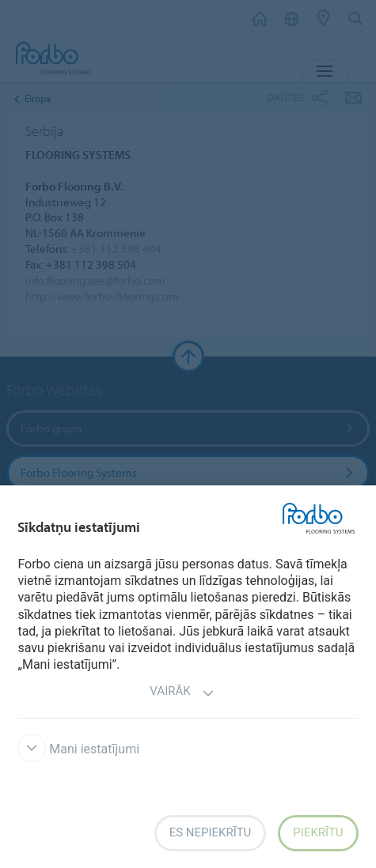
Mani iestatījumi (78, 749)
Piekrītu (318, 832)
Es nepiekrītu (211, 832)
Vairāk (182, 693)
